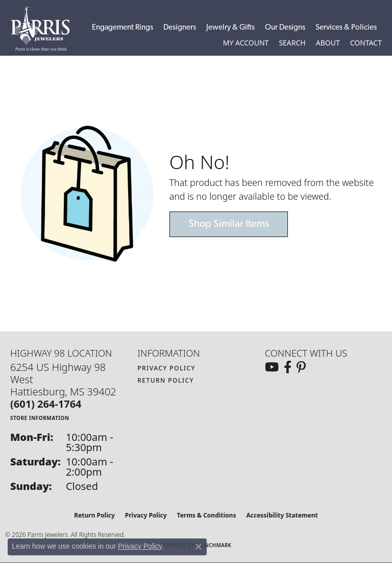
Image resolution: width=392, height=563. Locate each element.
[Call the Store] (46, 404)
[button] (246, 43)
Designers (180, 28)
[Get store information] (40, 418)
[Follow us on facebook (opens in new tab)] (288, 367)
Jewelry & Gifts (230, 28)
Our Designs (285, 28)
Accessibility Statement (282, 515)
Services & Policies (346, 28)
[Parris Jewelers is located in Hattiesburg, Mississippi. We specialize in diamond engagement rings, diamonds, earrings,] (45, 29)
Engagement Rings (122, 28)
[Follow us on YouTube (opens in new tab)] (272, 367)
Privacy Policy (166, 368)
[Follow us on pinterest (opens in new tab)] (301, 367)
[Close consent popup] (199, 547)
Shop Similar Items (229, 224)
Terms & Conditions (207, 515)
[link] (366, 43)
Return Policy (166, 380)
